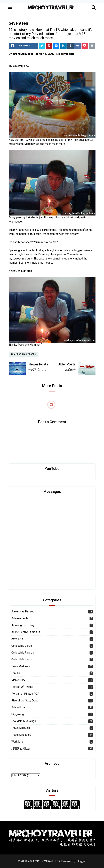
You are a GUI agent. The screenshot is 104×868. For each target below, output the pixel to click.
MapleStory (18, 680)
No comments (65, 54)
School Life (18, 707)
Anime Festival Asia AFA (26, 632)
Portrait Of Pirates (22, 687)
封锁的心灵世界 (21, 748)
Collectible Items (22, 659)
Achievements (20, 618)
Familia (16, 673)
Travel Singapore (21, 735)
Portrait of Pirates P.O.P (25, 694)
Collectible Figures (23, 653)
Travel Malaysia (21, 728)
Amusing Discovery (23, 625)
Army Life (17, 639)
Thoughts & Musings (24, 721)
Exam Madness (21, 666)
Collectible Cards (22, 646)
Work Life (17, 742)
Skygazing (18, 714)
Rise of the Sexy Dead (25, 701)
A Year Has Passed (23, 612)
